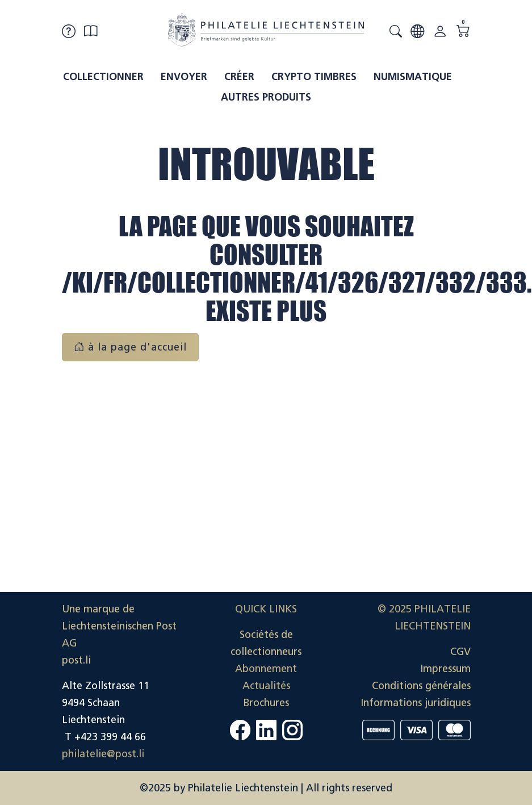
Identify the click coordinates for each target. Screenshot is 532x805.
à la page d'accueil (130, 347)
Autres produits (266, 97)
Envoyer (184, 77)
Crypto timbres (314, 77)
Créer (239, 77)
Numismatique (413, 77)
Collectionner (103, 77)
